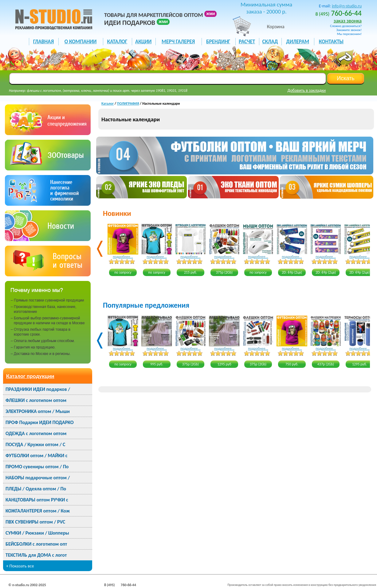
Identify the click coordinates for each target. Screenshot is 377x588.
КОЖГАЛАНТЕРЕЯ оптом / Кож (38, 511)
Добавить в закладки (307, 90)
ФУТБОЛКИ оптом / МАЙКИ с (36, 456)
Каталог (108, 103)
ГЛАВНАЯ (43, 42)
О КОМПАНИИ (81, 42)
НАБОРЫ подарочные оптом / (38, 478)
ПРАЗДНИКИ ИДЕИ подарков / (38, 389)
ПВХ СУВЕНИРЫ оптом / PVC (35, 522)
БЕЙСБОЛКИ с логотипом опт (36, 544)
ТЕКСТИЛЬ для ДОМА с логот (36, 555)
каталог (117, 42)
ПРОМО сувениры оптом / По (37, 467)
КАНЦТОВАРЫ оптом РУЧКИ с (37, 500)
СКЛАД (270, 42)
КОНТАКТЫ (331, 42)
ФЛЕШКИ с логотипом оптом (36, 400)
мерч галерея (178, 42)
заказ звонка (348, 21)
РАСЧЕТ (247, 42)
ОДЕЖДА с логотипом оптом (36, 433)
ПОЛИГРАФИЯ (128, 103)
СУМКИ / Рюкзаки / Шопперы (37, 533)
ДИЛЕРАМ (298, 42)
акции (143, 42)
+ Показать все (20, 566)
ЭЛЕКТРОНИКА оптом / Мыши (38, 411)
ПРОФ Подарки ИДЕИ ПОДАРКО (39, 422)
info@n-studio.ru (347, 6)
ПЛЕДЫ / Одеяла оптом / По (36, 489)
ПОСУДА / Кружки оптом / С (35, 444)
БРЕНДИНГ (218, 42)
